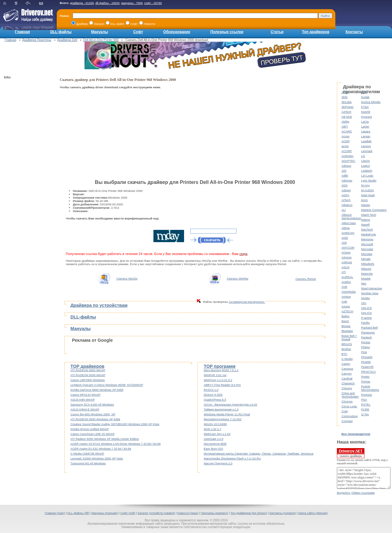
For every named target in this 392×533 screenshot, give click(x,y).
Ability (345, 122)
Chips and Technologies (350, 395)
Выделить (344, 493)
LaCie (365, 122)
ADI (344, 171)
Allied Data (349, 223)
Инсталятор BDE (215, 444)
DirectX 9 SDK (213, 395)
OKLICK (366, 308)
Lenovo (366, 146)
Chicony (347, 388)
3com (345, 92)
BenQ (345, 321)
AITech (346, 200)
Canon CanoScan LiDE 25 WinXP (93, 434)
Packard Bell (369, 327)
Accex (345, 136)
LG (363, 156)
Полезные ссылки (227, 32)
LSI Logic (367, 175)
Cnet (345, 411)
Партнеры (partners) (215, 513)
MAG (364, 200)
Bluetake (347, 331)
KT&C (365, 107)
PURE (365, 409)
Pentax (366, 342)
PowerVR (367, 367)
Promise (366, 395)
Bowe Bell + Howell (349, 337)
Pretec (365, 377)
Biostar (346, 326)
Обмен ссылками (363, 493)
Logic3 (365, 166)
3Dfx (345, 97)
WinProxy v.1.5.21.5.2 (218, 380)
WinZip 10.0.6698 (215, 424)
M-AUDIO (367, 190)
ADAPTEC (348, 161)
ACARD (347, 131)
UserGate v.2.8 (213, 439)
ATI (344, 272)
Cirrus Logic (349, 406)
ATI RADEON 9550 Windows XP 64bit (95, 419)
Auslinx (346, 282)
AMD (345, 238)
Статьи (277, 32)
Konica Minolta (371, 102)
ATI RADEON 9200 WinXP (88, 375)
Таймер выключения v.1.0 (221, 409)
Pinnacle (367, 357)
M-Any (365, 185)
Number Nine (370, 293)
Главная (23, 32)
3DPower (347, 107)
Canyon (347, 373)
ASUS (345, 267)
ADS (345, 185)
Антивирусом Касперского (247, 302)
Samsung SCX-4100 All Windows (92, 404)
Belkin (345, 316)
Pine (364, 352)
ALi (344, 210)
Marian (366, 205)
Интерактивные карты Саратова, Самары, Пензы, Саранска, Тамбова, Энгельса (258, 453)
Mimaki (366, 259)
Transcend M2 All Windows (88, 463)
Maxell (365, 225)
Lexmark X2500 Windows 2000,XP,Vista (97, 458)
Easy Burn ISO (213, 449)
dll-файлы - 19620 (107, 3)
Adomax (347, 180)
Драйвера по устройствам (99, 305)
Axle (344, 301)
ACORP (347, 151)
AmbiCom (348, 233)
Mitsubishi (368, 264)
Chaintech (348, 383)
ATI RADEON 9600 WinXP (88, 370)
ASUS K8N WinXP (83, 400)
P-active (366, 318)
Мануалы (99, 32)
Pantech (366, 337)
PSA (364, 400)
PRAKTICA (368, 372)
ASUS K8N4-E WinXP (85, 409)
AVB (344, 287)
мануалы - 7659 (132, 3)
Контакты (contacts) (283, 513)
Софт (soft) (128, 513)
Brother (346, 349)
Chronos (347, 401)
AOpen (346, 252)
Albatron (347, 205)
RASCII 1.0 (211, 390)
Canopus (347, 369)
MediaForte (369, 234)
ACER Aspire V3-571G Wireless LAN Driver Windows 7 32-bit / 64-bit (115, 444)
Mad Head (368, 195)
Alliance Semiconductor (351, 216)
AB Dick (347, 117)
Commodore (350, 416)
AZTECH (347, 311)
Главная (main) (55, 513)
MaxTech (367, 229)
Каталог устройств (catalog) (156, 513)
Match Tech (369, 215)
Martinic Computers (374, 210)
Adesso (346, 166)
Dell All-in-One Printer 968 (101, 40)
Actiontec (347, 156)
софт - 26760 (153, 3)
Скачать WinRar (238, 278)
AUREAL (347, 277)
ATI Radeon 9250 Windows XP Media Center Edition (105, 439)
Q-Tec (365, 414)
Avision (346, 297)
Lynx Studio (369, 180)
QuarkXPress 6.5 (215, 400)
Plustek (366, 362)
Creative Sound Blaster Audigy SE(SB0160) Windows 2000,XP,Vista (115, 424)
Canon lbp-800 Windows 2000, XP (93, 414)
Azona (346, 306)
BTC (344, 354)
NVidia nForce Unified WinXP (90, 429)
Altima (346, 228)
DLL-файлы (61, 32)
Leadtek (366, 141)
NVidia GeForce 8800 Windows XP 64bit (97, 390)
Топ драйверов (316, 32)
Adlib (345, 175)
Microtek (367, 254)
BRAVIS (347, 344)
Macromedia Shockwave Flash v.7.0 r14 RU (232, 458)
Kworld (366, 112)
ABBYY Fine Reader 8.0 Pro (222, 385)
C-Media (347, 359)
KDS (364, 92)
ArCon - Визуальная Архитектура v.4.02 (230, 404)
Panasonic (368, 332)
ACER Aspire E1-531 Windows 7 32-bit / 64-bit (101, 449)
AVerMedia (349, 292)
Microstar (367, 249)
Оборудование (177, 32)
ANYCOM (348, 247)
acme (345, 146)
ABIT (345, 126)
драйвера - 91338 (82, 3)
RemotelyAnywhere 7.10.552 (222, 419)
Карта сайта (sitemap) (313, 513)
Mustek (366, 278)
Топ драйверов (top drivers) (249, 513)
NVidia (365, 298)
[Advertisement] (28, 173)
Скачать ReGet (306, 279)
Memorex (367, 239)
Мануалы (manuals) (105, 513)
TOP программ (219, 366)
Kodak (365, 97)
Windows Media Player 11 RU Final (227, 414)
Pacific (365, 323)
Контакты (354, 32)
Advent (346, 190)
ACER (346, 141)
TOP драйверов (87, 366)
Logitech (367, 171)
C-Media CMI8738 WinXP (87, 453)
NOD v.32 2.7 (212, 429)
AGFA (345, 195)
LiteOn (365, 161)
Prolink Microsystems (370, 388)
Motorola (367, 274)
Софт (138, 32)
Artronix (347, 257)
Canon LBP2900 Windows (88, 380)
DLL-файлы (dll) (78, 513)
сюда (243, 254)
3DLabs (347, 102)
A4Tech (346, 112)
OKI (364, 303)
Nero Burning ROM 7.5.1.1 (221, 370)
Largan (366, 136)
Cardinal (347, 378)
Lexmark (367, 151)
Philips (365, 347)
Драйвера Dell (67, 40)
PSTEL (366, 404)
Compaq (347, 421)
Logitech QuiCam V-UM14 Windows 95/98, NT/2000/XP (107, 385)
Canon (346, 364)
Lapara (366, 131)
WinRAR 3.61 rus (215, 375)
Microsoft (367, 244)
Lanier (365, 126)
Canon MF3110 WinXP (85, 395)
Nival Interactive (371, 288)
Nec (364, 283)
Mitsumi (366, 269)
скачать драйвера (351, 453)
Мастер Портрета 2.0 (218, 463)
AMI (344, 243)
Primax (366, 381)
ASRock (347, 262)
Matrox (366, 220)
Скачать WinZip (127, 278)
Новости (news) (188, 513)
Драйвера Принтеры (37, 40)
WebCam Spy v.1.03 (217, 434)
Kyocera (366, 117)
